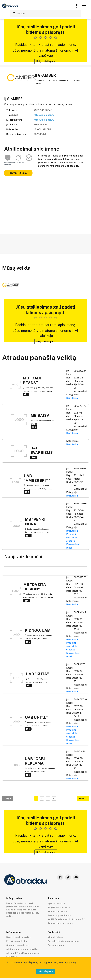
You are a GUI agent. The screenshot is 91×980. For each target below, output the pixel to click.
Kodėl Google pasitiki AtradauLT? (66, 919)
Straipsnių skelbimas (59, 915)
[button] (84, 6)
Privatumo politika (17, 941)
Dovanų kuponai (56, 945)
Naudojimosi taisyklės (19, 937)
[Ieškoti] (45, 14)
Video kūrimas (55, 937)
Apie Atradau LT (57, 903)
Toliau (83, 798)
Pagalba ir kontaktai (59, 907)
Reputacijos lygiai (58, 911)
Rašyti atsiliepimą (46, 61)
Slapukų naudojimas (17, 945)
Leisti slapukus (45, 971)
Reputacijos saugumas (60, 923)
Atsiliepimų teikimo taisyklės (23, 949)
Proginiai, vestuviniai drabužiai (72, 538)
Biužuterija (72, 398)
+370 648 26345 (43, 110)
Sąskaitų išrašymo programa (63, 941)
